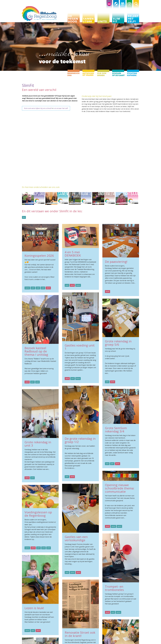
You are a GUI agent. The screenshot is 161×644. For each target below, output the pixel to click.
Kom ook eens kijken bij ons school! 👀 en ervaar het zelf (46, 108)
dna (24, 217)
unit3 (43, 288)
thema (78, 379)
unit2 (38, 288)
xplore (119, 526)
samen (27, 288)
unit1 (33, 288)
